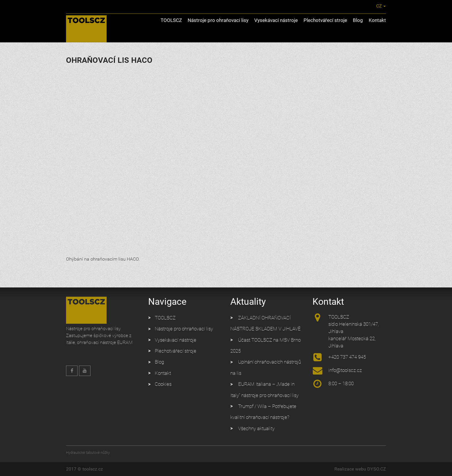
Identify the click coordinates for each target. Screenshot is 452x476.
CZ (375, 6)
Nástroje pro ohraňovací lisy (218, 20)
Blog (358, 20)
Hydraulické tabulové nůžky (88, 453)
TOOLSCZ (171, 20)
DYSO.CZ (377, 469)
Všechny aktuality (256, 429)
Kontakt (377, 20)
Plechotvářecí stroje (325, 20)
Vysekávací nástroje (276, 20)
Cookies (163, 384)
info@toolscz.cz (322, 6)
